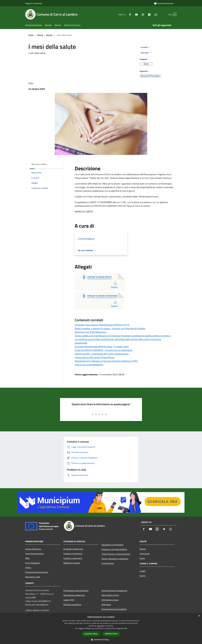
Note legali (106, 604)
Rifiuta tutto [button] (111, 634)
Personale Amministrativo (37, 572)
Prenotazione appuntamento (76, 591)
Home (31, 35)
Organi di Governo (33, 549)
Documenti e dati (33, 577)
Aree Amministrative (34, 554)
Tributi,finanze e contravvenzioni (116, 554)
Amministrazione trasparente (114, 591)
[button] (101, 640)
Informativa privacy (110, 600)
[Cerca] (174, 14)
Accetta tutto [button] (91, 634)
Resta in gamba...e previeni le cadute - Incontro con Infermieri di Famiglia (110, 328)
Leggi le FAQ (69, 600)
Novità (40, 35)
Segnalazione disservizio (74, 595)
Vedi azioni (146, 53)
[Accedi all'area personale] (164, 3)
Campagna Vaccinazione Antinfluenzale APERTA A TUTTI (102, 325)
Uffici (28, 558)
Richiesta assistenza (72, 604)
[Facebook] (125, 14)
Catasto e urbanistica (73, 558)
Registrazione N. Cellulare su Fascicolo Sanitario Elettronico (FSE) (106, 361)
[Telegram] (144, 14)
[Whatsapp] (151, 14)
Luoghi (143, 571)
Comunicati (145, 554)
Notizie (49, 35)
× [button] (199, 616)
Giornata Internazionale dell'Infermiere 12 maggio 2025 (102, 347)
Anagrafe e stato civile (73, 549)
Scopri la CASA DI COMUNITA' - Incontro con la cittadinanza (104, 350)
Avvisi (142, 558)
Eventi (142, 576)
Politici (28, 568)
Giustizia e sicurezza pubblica (114, 549)
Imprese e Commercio (73, 554)
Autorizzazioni (108, 563)
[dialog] (101, 629)
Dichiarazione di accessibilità (114, 609)
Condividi (146, 47)
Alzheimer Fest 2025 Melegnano (91, 332)
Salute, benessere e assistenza (115, 559)
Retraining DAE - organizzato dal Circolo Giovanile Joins (102, 354)
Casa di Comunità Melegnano (89, 365)
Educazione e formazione (112, 545)
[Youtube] (131, 14)
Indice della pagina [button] (39, 164)
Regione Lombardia (34, 3)
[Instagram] (138, 14)
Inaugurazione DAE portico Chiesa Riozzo (95, 357)
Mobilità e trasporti (72, 563)
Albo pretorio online (110, 595)
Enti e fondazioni (33, 563)
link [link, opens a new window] (126, 628)
